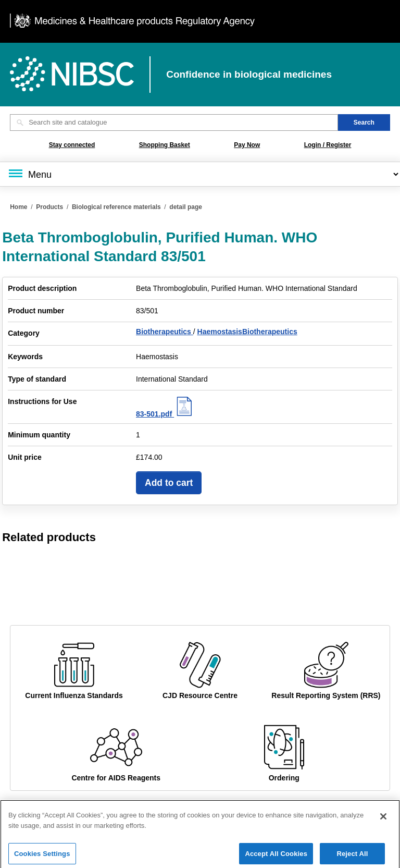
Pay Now (247, 145)
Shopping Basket (165, 145)
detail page (186, 207)
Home (18, 207)
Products (49, 207)
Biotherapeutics (165, 332)
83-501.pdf (165, 414)
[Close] (383, 823)
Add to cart (169, 483)
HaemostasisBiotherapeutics (247, 332)
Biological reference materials (116, 207)
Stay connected (72, 145)
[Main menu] (200, 174)
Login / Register (328, 145)
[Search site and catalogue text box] (174, 123)
